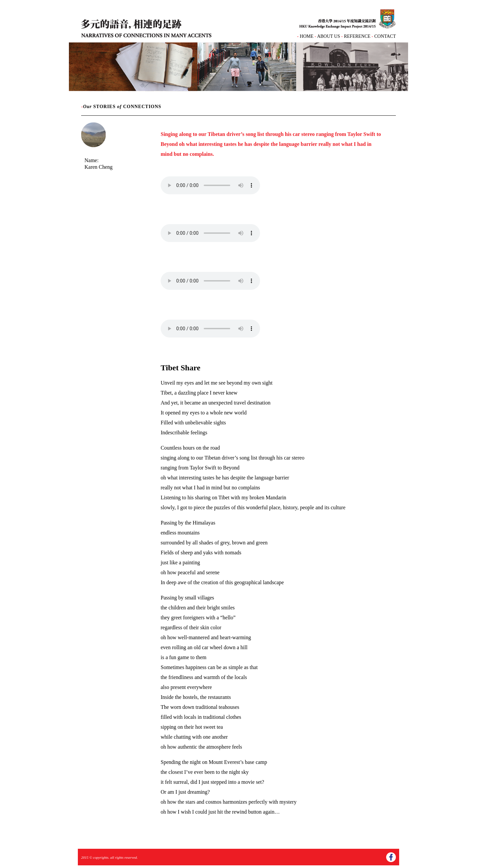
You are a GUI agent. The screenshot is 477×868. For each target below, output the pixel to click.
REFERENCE (357, 36)
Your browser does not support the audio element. (210, 185)
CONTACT (385, 36)
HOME (307, 36)
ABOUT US (328, 36)
